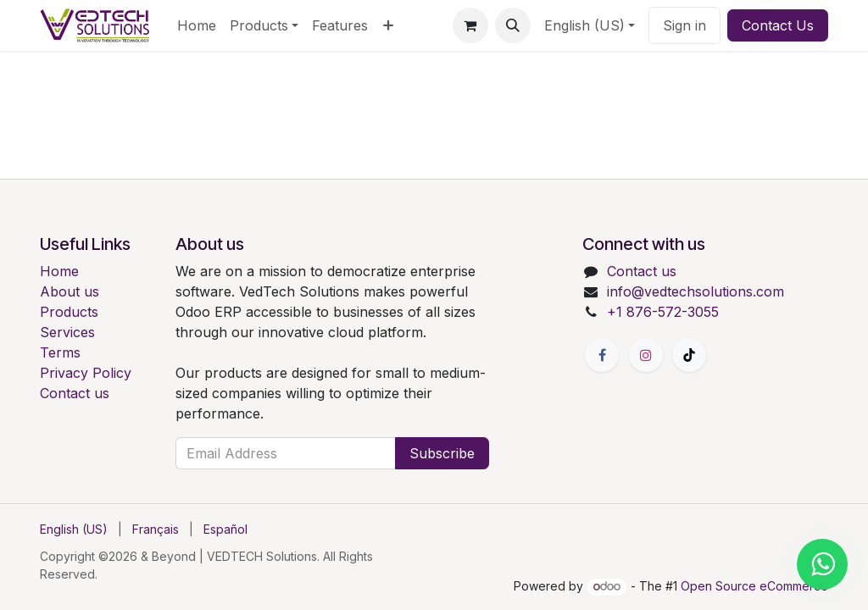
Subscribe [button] (442, 453)
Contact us (75, 393)
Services (67, 332)
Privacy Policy (86, 373)
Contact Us (778, 25)
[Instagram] (646, 355)
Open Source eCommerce (754, 586)
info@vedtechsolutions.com (696, 291)
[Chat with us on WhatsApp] (822, 564)
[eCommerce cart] (470, 25)
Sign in (684, 25)
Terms (60, 352)
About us (70, 291)
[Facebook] (602, 355)
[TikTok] (689, 355)
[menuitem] (197, 25)
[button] (513, 25)
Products (69, 312)
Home (59, 271)
